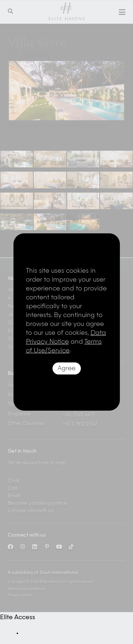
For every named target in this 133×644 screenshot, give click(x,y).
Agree (66, 368)
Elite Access (18, 617)
